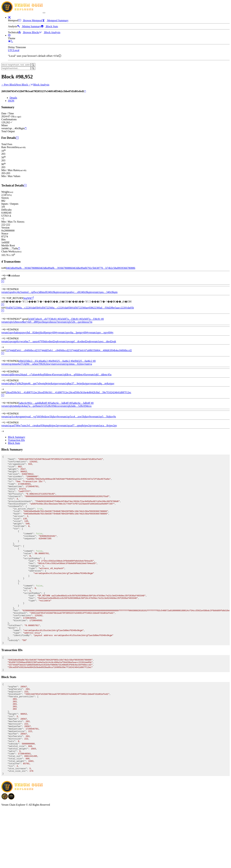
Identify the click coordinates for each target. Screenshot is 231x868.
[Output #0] (7, 289)
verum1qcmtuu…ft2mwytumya (75, 364)
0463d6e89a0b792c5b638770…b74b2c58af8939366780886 (103, 268)
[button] (9, 17)
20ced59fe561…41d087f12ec (22, 392)
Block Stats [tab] (14, 443)
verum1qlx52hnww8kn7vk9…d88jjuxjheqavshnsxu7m (31, 322)
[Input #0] (7, 276)
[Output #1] (7, 298)
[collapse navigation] (44, 13)
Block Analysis (40, 85)
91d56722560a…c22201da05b (22, 308)
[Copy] (85, 91)
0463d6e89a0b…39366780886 (22, 268)
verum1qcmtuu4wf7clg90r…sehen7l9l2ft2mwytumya (30, 364)
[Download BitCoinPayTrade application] (5, 857)
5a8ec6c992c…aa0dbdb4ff (34, 403)
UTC (11, 50)
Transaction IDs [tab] (16, 440)
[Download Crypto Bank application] (11, 857)
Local (16, 50)
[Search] (33, 65)
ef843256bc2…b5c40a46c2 (35, 361)
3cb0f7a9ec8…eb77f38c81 (44, 319)
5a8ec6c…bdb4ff (61, 403)
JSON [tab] (11, 101)
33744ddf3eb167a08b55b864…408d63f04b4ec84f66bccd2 (101, 350)
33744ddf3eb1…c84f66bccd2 (22, 350)
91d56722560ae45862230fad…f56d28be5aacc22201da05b (103, 308)
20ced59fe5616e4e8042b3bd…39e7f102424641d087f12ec (100, 392)
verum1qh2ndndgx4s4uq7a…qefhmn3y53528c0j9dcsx (30, 406)
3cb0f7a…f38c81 (71, 319)
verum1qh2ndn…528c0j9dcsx (76, 406)
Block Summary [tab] (17, 437)
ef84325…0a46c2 (62, 361)
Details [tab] (13, 98)
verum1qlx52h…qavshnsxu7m (76, 322)
